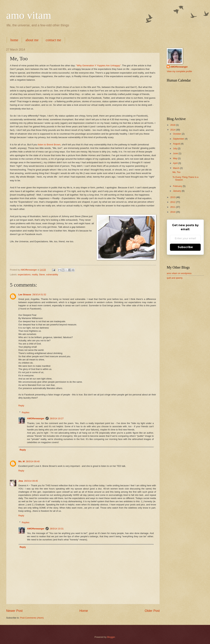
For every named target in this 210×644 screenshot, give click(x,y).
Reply (21, 406)
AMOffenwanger (36, 418)
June (176, 153)
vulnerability (52, 275)
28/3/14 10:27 (57, 418)
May (175, 158)
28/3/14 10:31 (57, 529)
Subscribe (185, 247)
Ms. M (22, 461)
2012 (173, 202)
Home (84, 611)
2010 (173, 212)
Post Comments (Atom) (32, 618)
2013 (173, 197)
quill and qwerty (175, 278)
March (176, 168)
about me (32, 40)
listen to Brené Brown (49, 145)
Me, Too (176, 172)
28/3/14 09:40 (33, 461)
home (14, 40)
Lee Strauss (25, 295)
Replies (26, 412)
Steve (42, 275)
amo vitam (29, 15)
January (177, 191)
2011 (173, 207)
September (179, 139)
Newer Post (14, 611)
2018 (173, 125)
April (175, 163)
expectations (24, 275)
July (175, 148)
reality (35, 275)
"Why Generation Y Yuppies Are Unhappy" (98, 66)
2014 (173, 130)
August (177, 144)
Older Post (152, 611)
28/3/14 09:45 (31, 481)
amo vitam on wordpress (179, 273)
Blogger (111, 637)
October (177, 134)
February (178, 186)
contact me (53, 40)
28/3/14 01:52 (39, 295)
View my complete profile (179, 71)
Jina (21, 481)
